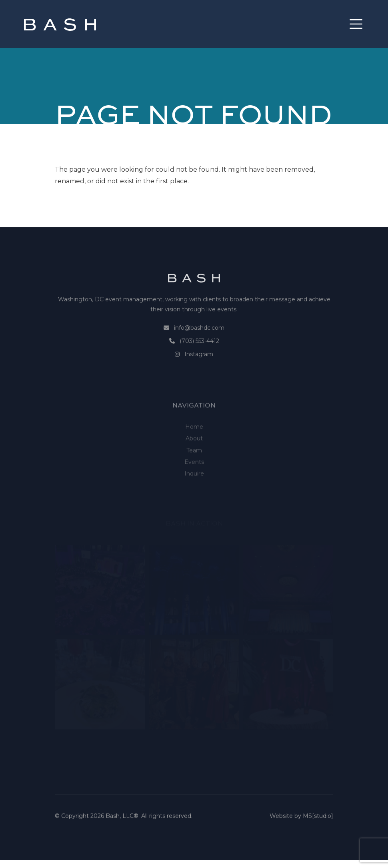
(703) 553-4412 (199, 355)
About (194, 457)
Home (194, 446)
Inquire (194, 492)
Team (194, 469)
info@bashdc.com (199, 341)
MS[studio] (318, 821)
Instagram (199, 368)
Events (194, 481)
